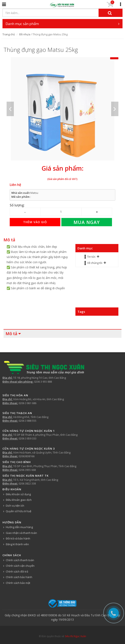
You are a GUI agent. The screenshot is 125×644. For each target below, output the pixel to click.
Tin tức (91, 257)
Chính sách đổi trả (17, 571)
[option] (62, 109)
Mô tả (9, 240)
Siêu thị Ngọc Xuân (76, 636)
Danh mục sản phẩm (62, 24)
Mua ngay (87, 222)
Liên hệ (15, 185)
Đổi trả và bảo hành (18, 538)
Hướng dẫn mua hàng (19, 527)
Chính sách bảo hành (19, 577)
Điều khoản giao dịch (19, 500)
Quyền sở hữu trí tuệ (18, 511)
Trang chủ (9, 34)
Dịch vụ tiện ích (15, 506)
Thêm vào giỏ (35, 222)
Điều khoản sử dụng (18, 494)
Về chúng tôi (95, 263)
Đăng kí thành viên (17, 544)
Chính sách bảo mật (18, 583)
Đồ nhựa (25, 34)
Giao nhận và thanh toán (21, 533)
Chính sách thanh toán (20, 560)
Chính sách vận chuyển (20, 566)
